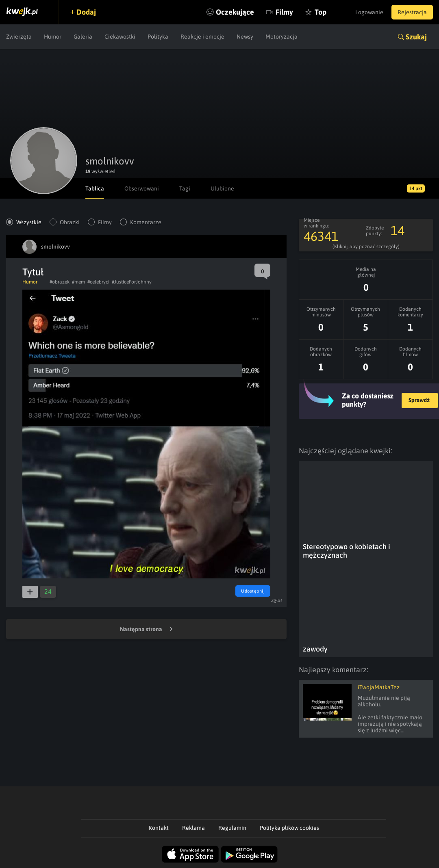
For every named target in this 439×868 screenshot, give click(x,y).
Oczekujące (235, 12)
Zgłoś (277, 600)
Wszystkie (29, 222)
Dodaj (86, 12)
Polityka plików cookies (289, 828)
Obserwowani (142, 188)
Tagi (185, 188)
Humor (53, 37)
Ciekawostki (120, 37)
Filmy (284, 12)
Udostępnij (253, 591)
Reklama (193, 828)
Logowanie (369, 12)
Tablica (95, 188)
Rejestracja (412, 12)
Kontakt (159, 828)
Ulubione (222, 188)
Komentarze (146, 222)
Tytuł (33, 272)
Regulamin (232, 828)
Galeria (83, 37)
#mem (78, 282)
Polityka (158, 37)
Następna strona (146, 630)
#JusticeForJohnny (132, 282)
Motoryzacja (281, 37)
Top (321, 12)
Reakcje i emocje (202, 37)
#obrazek (60, 282)
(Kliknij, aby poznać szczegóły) (366, 247)
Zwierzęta (19, 37)
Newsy (245, 37)
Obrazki (70, 222)
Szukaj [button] (416, 37)
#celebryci (98, 282)
